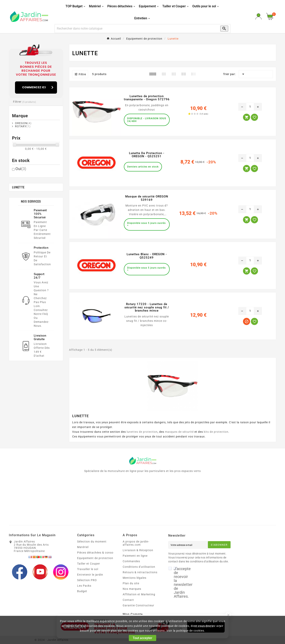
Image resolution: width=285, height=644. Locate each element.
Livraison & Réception (138, 550)
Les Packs (84, 586)
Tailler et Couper (89, 564)
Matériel (83, 547)
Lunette (18, 187)
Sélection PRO (87, 580)
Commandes (131, 561)
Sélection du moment (92, 542)
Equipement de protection (95, 558)
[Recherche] (134, 29)
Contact (128, 600)
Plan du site (131, 583)
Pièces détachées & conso (95, 553)
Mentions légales (135, 578)
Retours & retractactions (140, 572)
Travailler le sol (88, 569)
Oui (21, 169)
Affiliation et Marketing (139, 594)
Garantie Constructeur (138, 605)
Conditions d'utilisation (139, 567)
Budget (82, 591)
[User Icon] (258, 16)
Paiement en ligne (135, 556)
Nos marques (132, 589)
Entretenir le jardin (90, 575)
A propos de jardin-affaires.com (136, 543)
